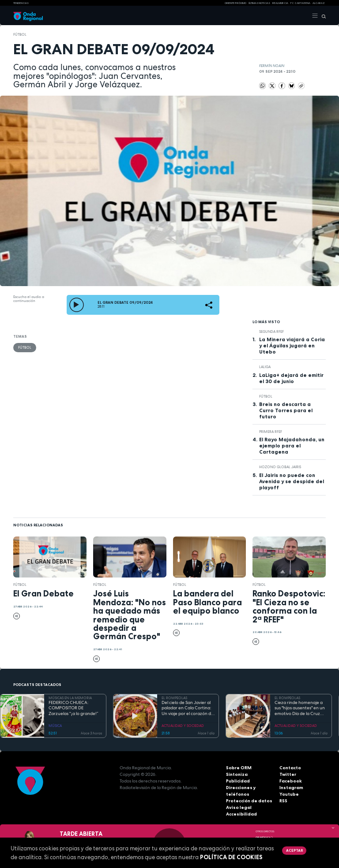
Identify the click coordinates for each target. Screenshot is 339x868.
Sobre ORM (239, 768)
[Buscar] (322, 16)
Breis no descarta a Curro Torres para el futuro (286, 410)
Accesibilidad (241, 814)
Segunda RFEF (271, 332)
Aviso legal (239, 807)
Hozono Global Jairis (280, 467)
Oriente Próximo (235, 3)
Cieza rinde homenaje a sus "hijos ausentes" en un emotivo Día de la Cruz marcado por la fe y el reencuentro (300, 708)
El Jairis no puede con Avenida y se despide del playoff (292, 481)
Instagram (291, 788)
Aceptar (294, 850)
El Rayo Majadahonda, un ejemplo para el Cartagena (292, 446)
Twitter (288, 774)
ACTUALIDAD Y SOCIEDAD (183, 726)
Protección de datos (249, 801)
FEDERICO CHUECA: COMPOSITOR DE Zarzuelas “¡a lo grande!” (73, 708)
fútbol (20, 34)
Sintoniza (237, 774)
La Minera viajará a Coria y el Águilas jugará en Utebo (292, 346)
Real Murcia (280, 3)
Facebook (291, 781)
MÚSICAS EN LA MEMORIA (70, 698)
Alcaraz (319, 3)
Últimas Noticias (259, 3)
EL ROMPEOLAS (174, 698)
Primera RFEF (271, 432)
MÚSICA (55, 726)
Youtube (289, 794)
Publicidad (238, 781)
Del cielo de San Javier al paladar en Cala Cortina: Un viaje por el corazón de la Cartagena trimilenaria (188, 708)
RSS (283, 801)
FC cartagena (300, 3)
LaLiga (265, 367)
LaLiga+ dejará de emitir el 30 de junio (291, 378)
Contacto (290, 768)
